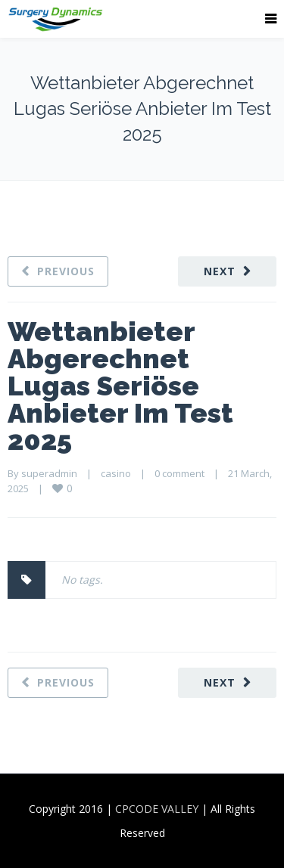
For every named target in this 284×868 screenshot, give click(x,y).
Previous (66, 271)
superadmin (49, 473)
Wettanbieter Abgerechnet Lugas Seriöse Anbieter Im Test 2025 (120, 386)
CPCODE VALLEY (157, 809)
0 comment (179, 473)
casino (116, 473)
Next (220, 271)
